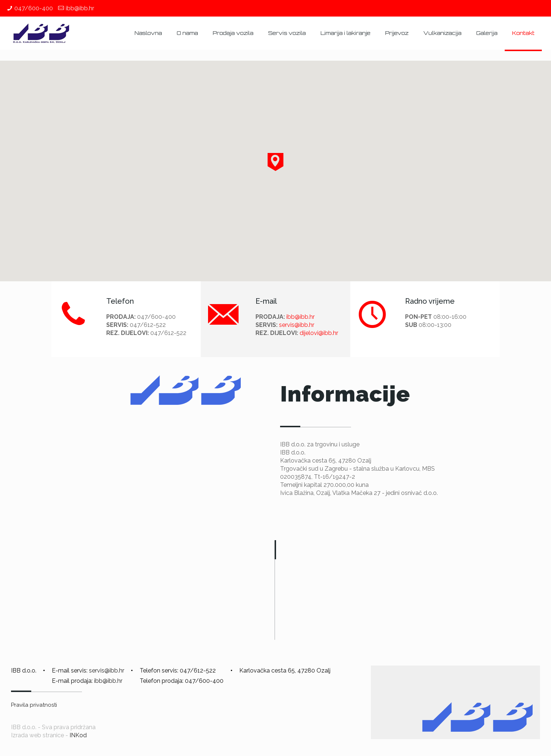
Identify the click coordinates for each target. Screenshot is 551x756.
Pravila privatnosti (34, 705)
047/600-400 (34, 8)
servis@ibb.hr (297, 325)
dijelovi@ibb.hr (319, 333)
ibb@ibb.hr (80, 8)
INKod (78, 735)
